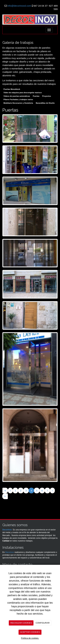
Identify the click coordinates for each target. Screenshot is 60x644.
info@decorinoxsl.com (19, 6)
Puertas (36, 96)
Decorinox (7, 530)
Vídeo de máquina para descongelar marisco (23, 93)
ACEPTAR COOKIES (30, 632)
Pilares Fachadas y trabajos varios (18, 99)
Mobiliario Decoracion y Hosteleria (18, 103)
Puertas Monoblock (12, 89)
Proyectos (47, 96)
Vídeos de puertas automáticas (17, 96)
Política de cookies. (30, 638)
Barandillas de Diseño (45, 103)
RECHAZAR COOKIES (21, 623)
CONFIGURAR (43, 623)
